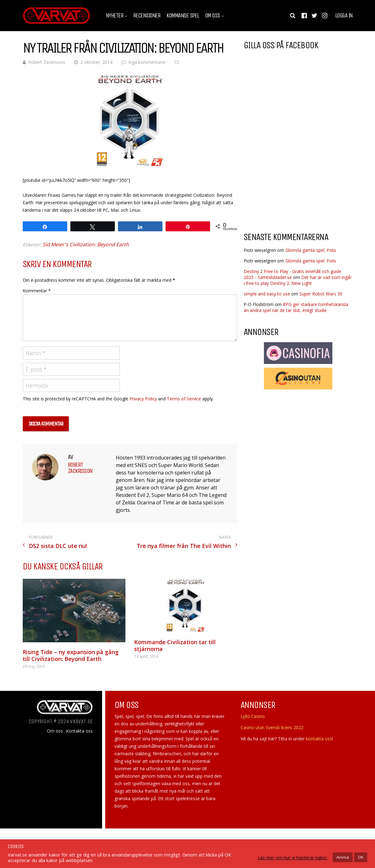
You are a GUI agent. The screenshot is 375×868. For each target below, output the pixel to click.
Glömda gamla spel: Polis (311, 250)
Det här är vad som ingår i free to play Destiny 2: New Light (298, 280)
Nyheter (115, 16)
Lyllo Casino (253, 716)
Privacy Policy (143, 399)
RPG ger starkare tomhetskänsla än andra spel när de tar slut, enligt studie (296, 307)
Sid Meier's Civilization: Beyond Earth (86, 244)
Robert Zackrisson (47, 62)
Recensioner (147, 16)
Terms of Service (184, 399)
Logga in (344, 16)
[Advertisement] (296, 177)
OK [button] (361, 857)
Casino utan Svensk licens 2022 (272, 727)
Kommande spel (183, 16)
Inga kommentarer (147, 62)
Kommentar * (37, 291)
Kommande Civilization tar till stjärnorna (175, 645)
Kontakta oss (79, 731)
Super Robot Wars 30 (321, 294)
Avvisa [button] (343, 857)
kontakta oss (319, 739)
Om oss (213, 16)
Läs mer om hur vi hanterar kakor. (293, 857)
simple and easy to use (267, 294)
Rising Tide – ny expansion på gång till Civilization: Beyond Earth (71, 655)
